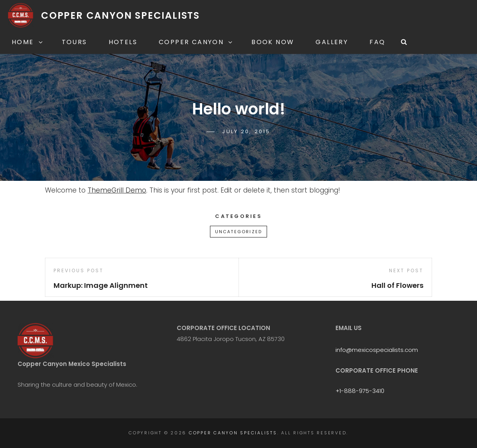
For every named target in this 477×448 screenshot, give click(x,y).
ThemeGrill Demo (117, 190)
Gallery (332, 42)
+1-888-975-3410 (360, 391)
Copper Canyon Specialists (120, 15)
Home (28, 42)
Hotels (123, 42)
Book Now (273, 42)
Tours (74, 42)
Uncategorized (239, 232)
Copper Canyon (196, 42)
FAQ (377, 42)
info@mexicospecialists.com (377, 350)
